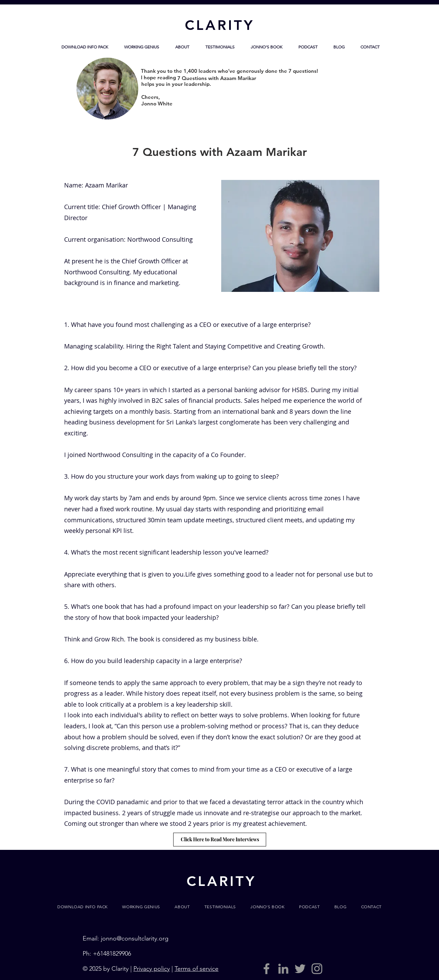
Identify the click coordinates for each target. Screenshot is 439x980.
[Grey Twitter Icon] (300, 969)
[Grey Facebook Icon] (266, 969)
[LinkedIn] (283, 969)
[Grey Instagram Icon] (317, 969)
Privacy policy (152, 969)
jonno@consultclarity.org (135, 938)
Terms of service (197, 969)
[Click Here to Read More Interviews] (220, 840)
